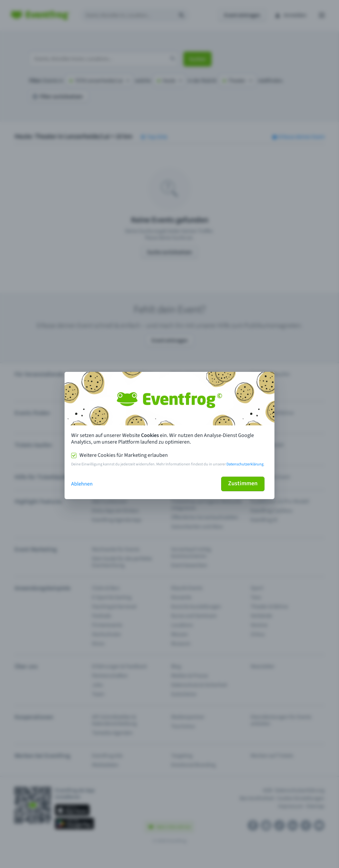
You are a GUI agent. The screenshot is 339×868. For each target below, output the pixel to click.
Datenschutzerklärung (245, 464)
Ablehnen (82, 484)
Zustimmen (243, 483)
